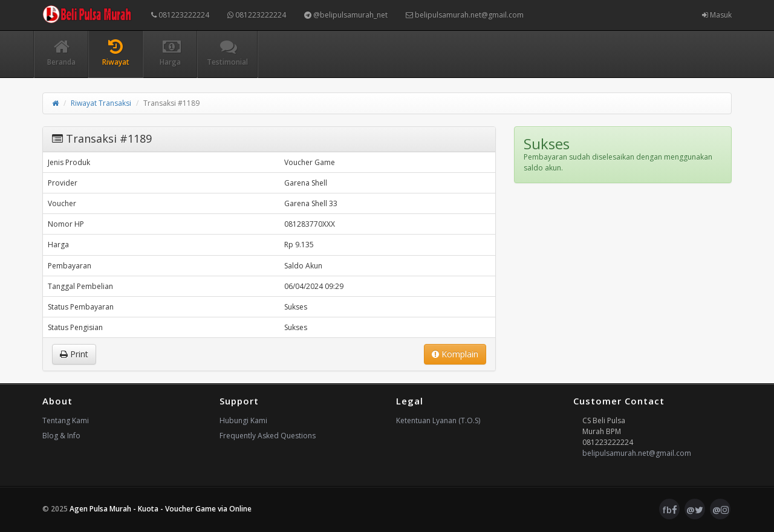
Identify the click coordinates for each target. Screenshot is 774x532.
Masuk (717, 15)
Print (74, 354)
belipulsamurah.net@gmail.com (465, 15)
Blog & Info (61, 436)
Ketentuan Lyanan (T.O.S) (438, 420)
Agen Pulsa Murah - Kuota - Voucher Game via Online (161, 509)
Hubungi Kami (243, 420)
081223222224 (180, 15)
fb (670, 510)
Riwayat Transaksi (101, 103)
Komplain (455, 354)
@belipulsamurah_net (346, 15)
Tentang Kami (66, 420)
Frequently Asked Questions (268, 436)
